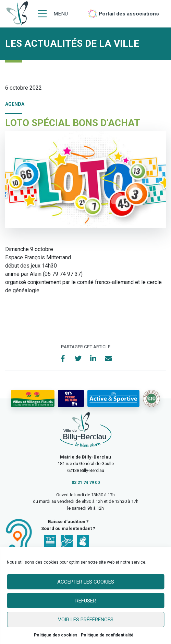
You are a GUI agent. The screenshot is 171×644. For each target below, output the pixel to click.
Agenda (15, 104)
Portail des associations (129, 14)
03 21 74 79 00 (86, 482)
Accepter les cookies (86, 582)
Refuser (86, 601)
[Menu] (53, 14)
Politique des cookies (56, 635)
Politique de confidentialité (107, 635)
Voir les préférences (86, 620)
